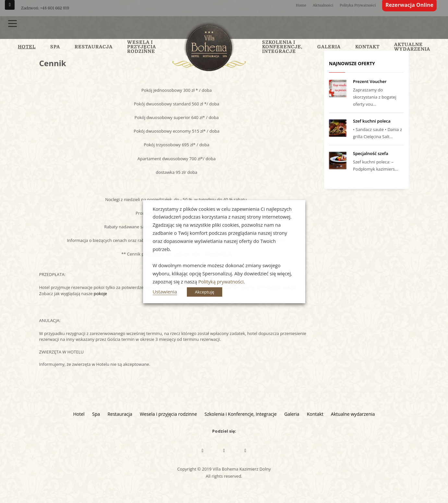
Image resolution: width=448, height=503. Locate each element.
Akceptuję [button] (205, 292)
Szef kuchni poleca (372, 121)
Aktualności (323, 5)
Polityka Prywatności (358, 5)
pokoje (100, 293)
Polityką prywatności (221, 281)
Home (301, 5)
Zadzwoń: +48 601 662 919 (45, 8)
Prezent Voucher (370, 81)
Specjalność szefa (371, 153)
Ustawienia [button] (165, 292)
